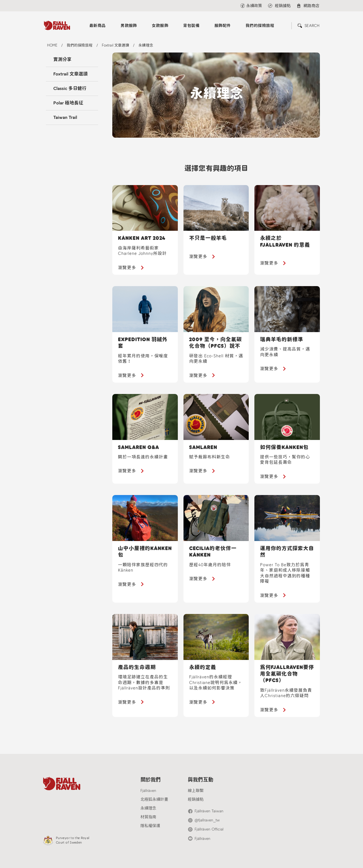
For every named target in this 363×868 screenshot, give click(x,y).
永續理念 (148, 808)
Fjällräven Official (209, 829)
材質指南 (148, 817)
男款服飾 (129, 26)
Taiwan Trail (65, 117)
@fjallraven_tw (207, 820)
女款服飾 (160, 26)
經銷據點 (196, 799)
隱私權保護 (150, 826)
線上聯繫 (196, 791)
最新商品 (98, 26)
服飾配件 (223, 26)
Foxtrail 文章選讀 (70, 74)
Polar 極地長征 (68, 103)
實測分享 (62, 59)
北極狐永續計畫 (154, 799)
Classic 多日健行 (70, 88)
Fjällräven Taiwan (209, 811)
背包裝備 (191, 26)
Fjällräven (148, 791)
